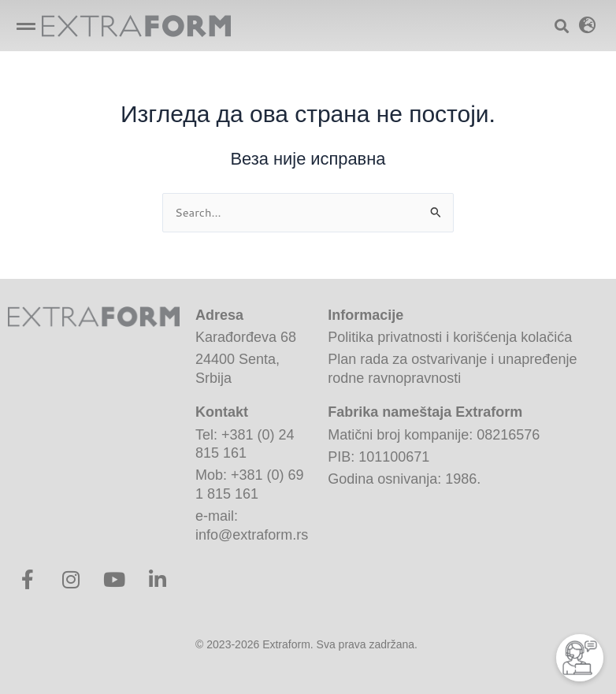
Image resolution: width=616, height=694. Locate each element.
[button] (26, 26)
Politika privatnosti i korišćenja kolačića (450, 337)
